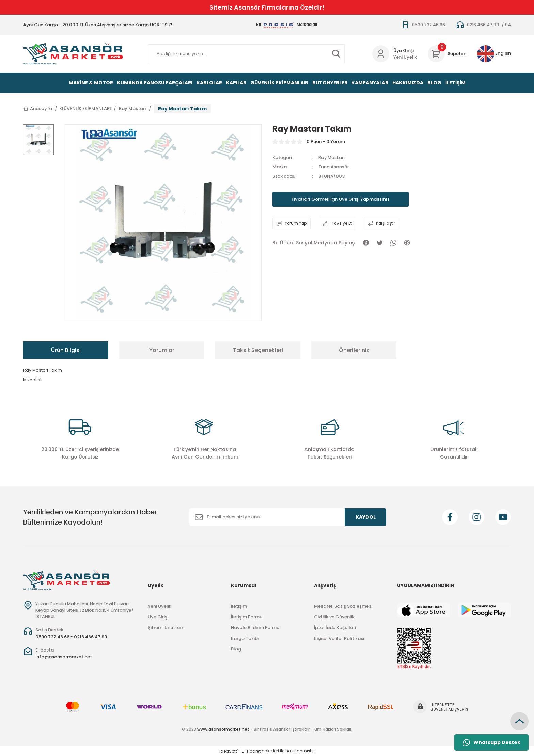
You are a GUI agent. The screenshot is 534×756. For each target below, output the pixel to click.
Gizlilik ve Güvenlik (334, 617)
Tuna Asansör (334, 167)
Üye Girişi (158, 617)
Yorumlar (162, 350)
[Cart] (447, 54)
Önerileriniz (354, 350)
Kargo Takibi (245, 638)
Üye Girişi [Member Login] (404, 51)
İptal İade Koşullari (335, 628)
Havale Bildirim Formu (255, 628)
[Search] (246, 54)
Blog (236, 649)
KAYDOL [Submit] (366, 517)
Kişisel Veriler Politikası (339, 638)
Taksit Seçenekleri (258, 350)
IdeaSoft (229, 751)
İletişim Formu (247, 617)
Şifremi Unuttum (166, 628)
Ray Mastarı (332, 157)
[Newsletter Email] (288, 517)
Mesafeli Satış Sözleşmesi (343, 606)
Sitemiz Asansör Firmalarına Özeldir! (267, 7)
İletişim (239, 606)
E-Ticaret (251, 751)
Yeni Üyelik (405, 57)
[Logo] (73, 54)
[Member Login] (381, 54)
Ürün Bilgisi (66, 350)
